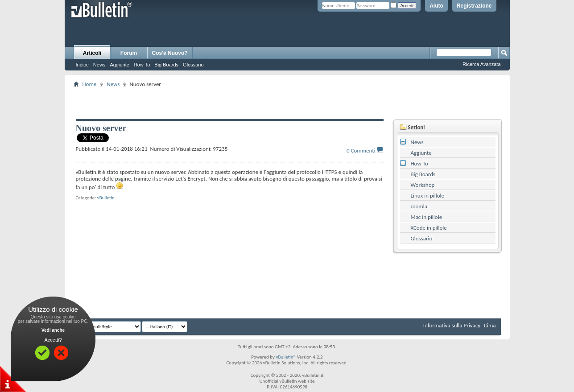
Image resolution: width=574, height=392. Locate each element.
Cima (490, 325)
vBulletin (106, 198)
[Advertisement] (287, 103)
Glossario (193, 65)
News (99, 65)
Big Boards (166, 65)
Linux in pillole (428, 196)
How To (142, 65)
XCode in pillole (429, 228)
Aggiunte (119, 65)
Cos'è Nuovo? (170, 53)
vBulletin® (286, 357)
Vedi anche (53, 330)
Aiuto (436, 6)
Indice (82, 65)
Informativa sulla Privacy (452, 325)
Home (90, 84)
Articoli (92, 53)
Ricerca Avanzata (481, 64)
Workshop (423, 185)
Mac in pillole (427, 217)
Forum (129, 53)
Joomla (419, 206)
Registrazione (474, 6)
